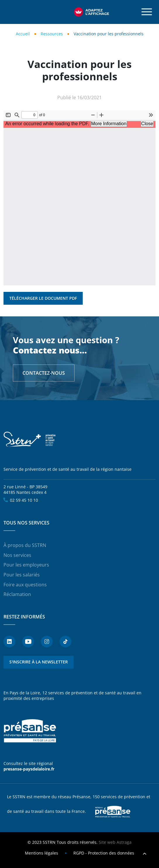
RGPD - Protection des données (104, 853)
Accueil (23, 34)
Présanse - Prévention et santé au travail (30, 731)
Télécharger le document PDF (43, 298)
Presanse (113, 812)
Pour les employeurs (26, 565)
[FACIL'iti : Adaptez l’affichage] (91, 12)
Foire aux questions (25, 585)
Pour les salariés (22, 575)
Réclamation (17, 594)
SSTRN (30, 439)
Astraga (124, 842)
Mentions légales (42, 853)
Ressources (52, 34)
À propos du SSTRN (25, 545)
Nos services (17, 555)
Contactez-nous (44, 373)
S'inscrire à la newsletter (39, 662)
